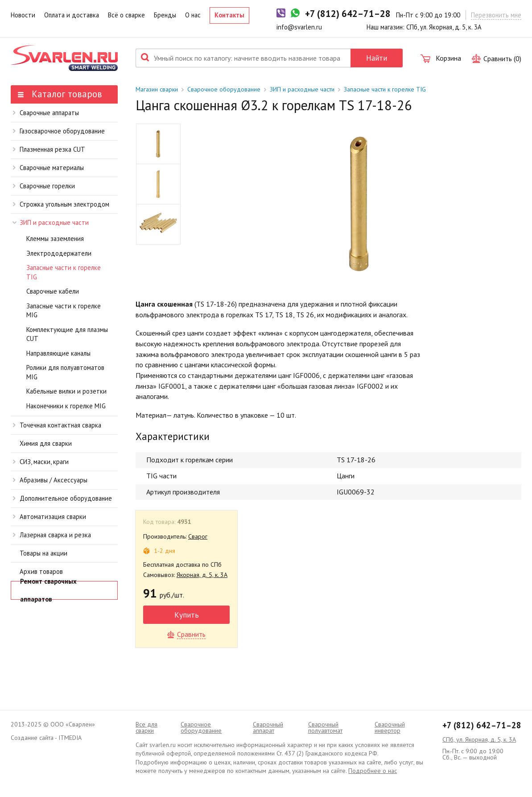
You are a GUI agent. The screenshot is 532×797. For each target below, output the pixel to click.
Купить (187, 615)
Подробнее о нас (373, 771)
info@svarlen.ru (299, 27)
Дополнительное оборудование (62, 498)
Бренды (165, 15)
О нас (193, 15)
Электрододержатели (59, 253)
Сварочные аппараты (46, 113)
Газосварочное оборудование (59, 131)
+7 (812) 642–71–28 (482, 725)
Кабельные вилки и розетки (66, 391)
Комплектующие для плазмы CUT (67, 334)
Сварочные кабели (53, 291)
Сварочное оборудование (224, 89)
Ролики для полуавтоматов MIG (65, 372)
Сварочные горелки (44, 186)
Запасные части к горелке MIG (64, 311)
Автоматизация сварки (49, 517)
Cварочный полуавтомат (325, 727)
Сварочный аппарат (268, 727)
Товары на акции (43, 553)
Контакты (229, 15)
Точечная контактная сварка (57, 425)
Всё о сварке (126, 15)
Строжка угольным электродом (61, 204)
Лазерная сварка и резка (52, 535)
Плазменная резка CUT (49, 149)
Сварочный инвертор (390, 727)
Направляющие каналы (58, 353)
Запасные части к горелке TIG (64, 272)
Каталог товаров (60, 94)
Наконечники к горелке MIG (66, 406)
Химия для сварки (46, 443)
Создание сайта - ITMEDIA (46, 738)
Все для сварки (146, 727)
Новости (23, 15)
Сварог (198, 536)
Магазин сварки (157, 89)
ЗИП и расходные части (51, 222)
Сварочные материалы (48, 168)
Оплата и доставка (72, 15)
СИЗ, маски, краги (41, 462)
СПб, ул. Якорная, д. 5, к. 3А (479, 739)
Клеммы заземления (55, 239)
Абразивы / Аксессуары (50, 480)
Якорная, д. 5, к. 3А (202, 575)
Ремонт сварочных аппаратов (48, 590)
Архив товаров (41, 571)
